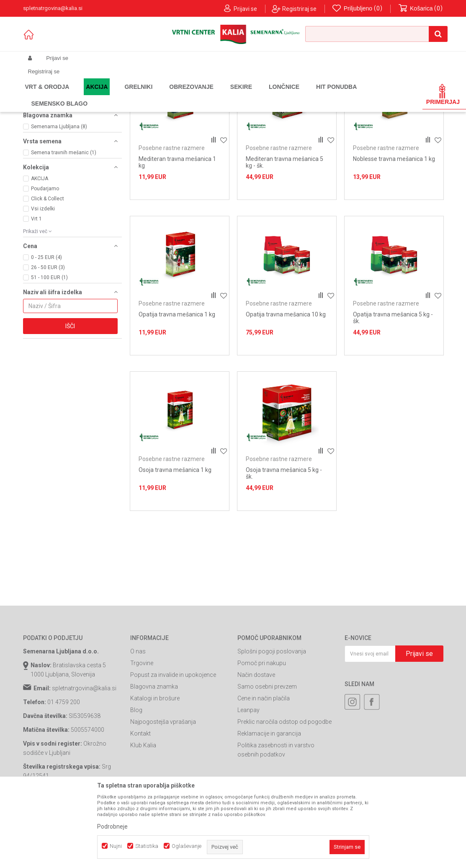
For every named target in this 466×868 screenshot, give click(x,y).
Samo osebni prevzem (267, 772)
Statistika (147, 846)
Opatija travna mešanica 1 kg (177, 399)
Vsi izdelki (43, 294)
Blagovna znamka (154, 772)
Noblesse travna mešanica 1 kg (394, 244)
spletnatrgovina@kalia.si (84, 773)
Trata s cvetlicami (51, 161)
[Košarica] (421, 9)
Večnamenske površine (58, 167)
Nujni (116, 846)
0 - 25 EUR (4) (46, 342)
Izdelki (85, 95)
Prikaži (356, 108)
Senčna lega (44, 140)
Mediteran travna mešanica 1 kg (177, 247)
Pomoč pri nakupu (262, 748)
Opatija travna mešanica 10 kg (286, 399)
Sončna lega (44, 147)
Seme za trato (164, 95)
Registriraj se (299, 9)
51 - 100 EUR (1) (49, 363)
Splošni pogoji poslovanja (272, 736)
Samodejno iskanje (202, 108)
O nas (138, 736)
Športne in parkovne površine (66, 154)
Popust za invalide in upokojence (173, 760)
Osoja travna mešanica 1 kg (175, 555)
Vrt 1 (36, 304)
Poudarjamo (45, 274)
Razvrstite (249, 108)
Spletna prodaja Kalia (47, 95)
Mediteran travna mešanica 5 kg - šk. (284, 247)
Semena (131, 95)
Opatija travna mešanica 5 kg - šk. (393, 403)
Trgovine (142, 748)
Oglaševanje (187, 846)
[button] (376, 34)
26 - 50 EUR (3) (48, 352)
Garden (107, 95)
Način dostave (256, 760)
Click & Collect (48, 284)
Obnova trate (45, 127)
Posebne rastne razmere (61, 134)
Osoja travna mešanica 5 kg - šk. (284, 558)
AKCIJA (40, 264)
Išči (70, 411)
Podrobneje (112, 827)
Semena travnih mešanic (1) (64, 238)
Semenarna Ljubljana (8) (59, 212)
